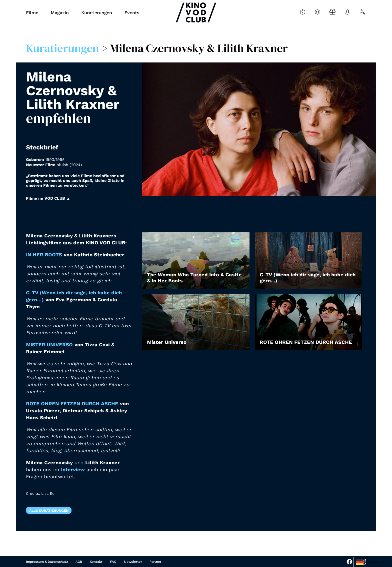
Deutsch (366, 562)
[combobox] (370, 562)
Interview (73, 470)
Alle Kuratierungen (49, 511)
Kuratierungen (62, 48)
